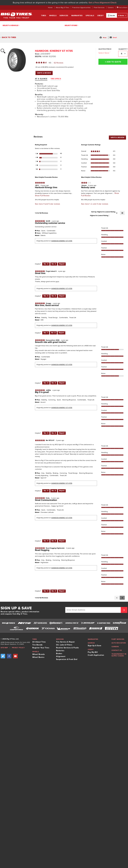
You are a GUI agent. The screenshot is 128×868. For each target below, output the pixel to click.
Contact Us (117, 650)
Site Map (4, 648)
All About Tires (39, 642)
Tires (44, 16)
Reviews (59, 63)
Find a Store (122, 8)
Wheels (53, 16)
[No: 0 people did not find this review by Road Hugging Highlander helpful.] (54, 591)
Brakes (59, 654)
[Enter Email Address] (93, 610)
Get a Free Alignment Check (103, 3)
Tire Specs (56, 79)
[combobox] (123, 54)
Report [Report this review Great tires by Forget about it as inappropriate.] (62, 296)
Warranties (77, 16)
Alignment (61, 656)
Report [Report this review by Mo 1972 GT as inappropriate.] (62, 491)
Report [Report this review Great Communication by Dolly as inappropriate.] (62, 541)
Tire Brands (37, 645)
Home (51, 8)
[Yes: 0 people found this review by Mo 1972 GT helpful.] (46, 491)
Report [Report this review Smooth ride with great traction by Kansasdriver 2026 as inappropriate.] (62, 383)
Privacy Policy (18, 648)
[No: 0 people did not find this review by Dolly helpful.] (54, 541)
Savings (91, 643)
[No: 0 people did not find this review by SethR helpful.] (54, 264)
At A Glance (41, 79)
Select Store (71, 26)
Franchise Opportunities (82, 8)
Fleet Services (99, 8)
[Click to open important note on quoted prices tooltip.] (110, 52)
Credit (100, 16)
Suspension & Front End (67, 659)
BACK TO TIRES (8, 37)
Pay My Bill (93, 652)
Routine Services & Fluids (67, 648)
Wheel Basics (38, 657)
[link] (41, 63)
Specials (90, 16)
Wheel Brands (39, 654)
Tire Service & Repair (65, 642)
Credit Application (96, 655)
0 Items (122, 15)
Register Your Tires (41, 648)
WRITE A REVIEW (45, 73)
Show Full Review (42, 196)
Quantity (123, 49)
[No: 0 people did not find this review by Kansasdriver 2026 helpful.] (54, 383)
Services (64, 16)
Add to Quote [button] (113, 62)
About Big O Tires (63, 8)
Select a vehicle (11, 26)
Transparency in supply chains (119, 655)
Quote (111, 15)
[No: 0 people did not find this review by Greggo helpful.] (53, 333)
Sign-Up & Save (94, 646)
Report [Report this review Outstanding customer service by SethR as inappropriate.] (62, 264)
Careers (111, 8)
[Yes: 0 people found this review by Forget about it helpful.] (46, 296)
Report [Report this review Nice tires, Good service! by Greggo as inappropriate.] (61, 333)
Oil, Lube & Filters (64, 645)
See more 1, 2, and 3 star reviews (95, 204)
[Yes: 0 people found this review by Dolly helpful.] (46, 541)
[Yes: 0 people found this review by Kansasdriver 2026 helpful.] (46, 383)
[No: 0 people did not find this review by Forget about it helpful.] (54, 296)
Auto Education (119, 643)
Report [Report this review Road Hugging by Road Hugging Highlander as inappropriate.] (62, 591)
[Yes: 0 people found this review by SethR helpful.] (46, 264)
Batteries (60, 651)
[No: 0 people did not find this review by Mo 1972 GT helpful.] (54, 491)
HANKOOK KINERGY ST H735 (62, 241)
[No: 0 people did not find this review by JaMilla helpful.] (54, 433)
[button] (103, 38)
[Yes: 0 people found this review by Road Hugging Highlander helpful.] (46, 591)
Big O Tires (16, 15)
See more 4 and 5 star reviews (48, 204)
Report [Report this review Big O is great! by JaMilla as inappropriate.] (62, 433)
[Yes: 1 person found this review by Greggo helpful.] (46, 333)
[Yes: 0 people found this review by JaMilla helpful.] (46, 433)
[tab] (42, 79)
